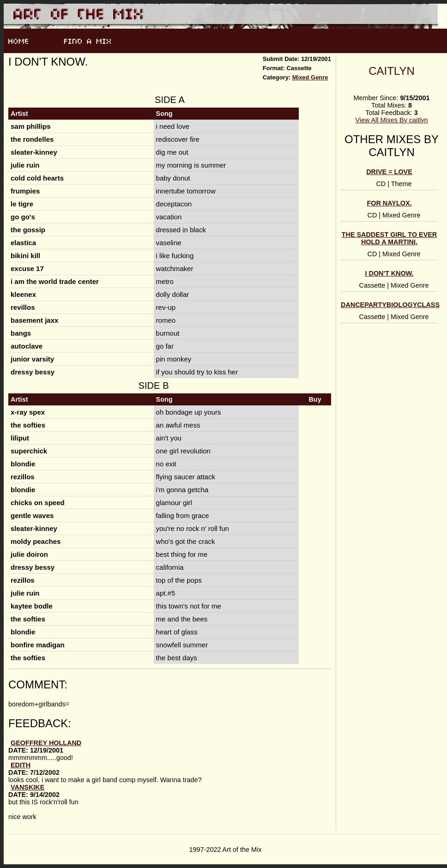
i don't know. (390, 273)
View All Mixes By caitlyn (391, 120)
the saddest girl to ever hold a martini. (390, 238)
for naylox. (389, 203)
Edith (21, 765)
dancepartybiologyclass (390, 305)
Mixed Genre (310, 77)
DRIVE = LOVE (389, 172)
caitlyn (392, 71)
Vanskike (27, 787)
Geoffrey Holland (46, 743)
